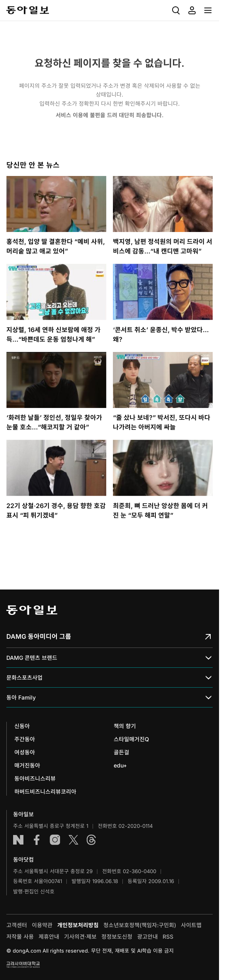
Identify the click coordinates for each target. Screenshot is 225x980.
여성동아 (25, 752)
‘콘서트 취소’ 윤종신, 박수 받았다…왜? (161, 334)
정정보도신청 (117, 937)
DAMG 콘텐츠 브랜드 (110, 658)
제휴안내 (49, 937)
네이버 (18, 840)
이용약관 (42, 925)
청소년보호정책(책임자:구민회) (140, 925)
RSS (168, 937)
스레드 (91, 840)
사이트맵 (191, 925)
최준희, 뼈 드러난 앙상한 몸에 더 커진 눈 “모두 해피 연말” (160, 510)
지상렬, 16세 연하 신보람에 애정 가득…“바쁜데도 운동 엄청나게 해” (53, 334)
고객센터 (17, 925)
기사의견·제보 (80, 937)
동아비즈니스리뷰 (35, 778)
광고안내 (147, 937)
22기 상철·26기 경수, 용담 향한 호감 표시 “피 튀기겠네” (56, 510)
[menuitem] (176, 10)
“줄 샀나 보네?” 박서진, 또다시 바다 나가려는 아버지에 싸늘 (162, 422)
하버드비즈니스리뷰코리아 (45, 792)
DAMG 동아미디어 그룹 (110, 636)
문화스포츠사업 (110, 678)
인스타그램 (55, 840)
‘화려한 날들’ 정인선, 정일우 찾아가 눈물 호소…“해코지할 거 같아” (54, 422)
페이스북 (37, 840)
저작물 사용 (20, 937)
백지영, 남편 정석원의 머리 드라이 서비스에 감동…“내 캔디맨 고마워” (163, 246)
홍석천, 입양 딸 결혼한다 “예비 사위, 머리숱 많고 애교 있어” (56, 246)
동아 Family (110, 698)
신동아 (22, 726)
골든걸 (121, 752)
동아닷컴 (23, 859)
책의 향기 (125, 726)
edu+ (120, 765)
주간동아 (25, 739)
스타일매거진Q (131, 739)
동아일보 (28, 10)
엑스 (73, 840)
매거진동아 (27, 765)
